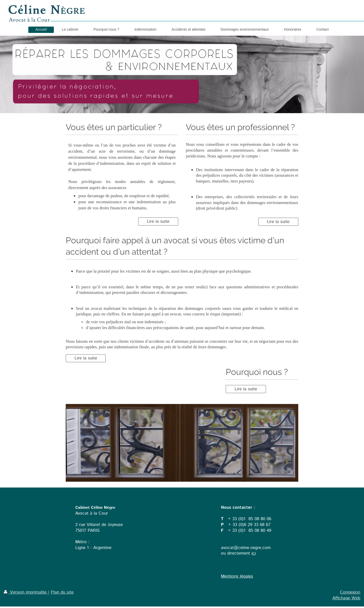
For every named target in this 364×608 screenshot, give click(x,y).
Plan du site (62, 592)
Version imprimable (26, 592)
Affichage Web (346, 598)
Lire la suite (158, 221)
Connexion (350, 592)
